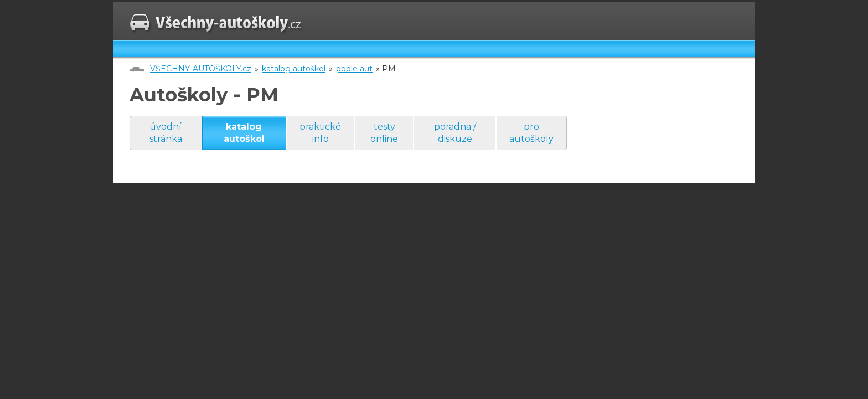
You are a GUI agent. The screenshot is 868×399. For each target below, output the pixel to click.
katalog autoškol (294, 69)
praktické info (320, 133)
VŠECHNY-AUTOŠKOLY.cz (201, 69)
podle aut (354, 69)
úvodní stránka (166, 133)
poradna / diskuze (455, 133)
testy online (384, 133)
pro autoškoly (531, 133)
